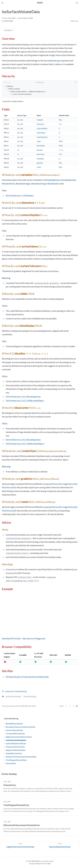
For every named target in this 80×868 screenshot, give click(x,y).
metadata (40, 120)
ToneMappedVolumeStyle (16, 760)
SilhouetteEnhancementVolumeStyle (21, 757)
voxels (39, 167)
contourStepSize (42, 129)
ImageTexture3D (70, 484)
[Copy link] (77, 706)
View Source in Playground (34, 639)
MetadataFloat (8, 184)
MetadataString (38, 184)
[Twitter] (66, 706)
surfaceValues (41, 133)
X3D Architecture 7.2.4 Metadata (20, 196)
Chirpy (37, 864)
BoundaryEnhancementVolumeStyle (21, 727)
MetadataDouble (68, 180)
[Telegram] (74, 706)
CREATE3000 (8, 21)
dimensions (40, 124)
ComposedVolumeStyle (15, 734)
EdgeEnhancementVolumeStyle (19, 737)
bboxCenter (40, 154)
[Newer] (60, 846)
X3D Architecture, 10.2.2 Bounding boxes (23, 397)
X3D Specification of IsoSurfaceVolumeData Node (27, 677)
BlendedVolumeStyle (14, 724)
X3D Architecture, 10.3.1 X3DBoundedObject (25, 401)
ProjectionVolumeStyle (15, 747)
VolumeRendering (51, 61)
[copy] (76, 82)
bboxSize (40, 150)
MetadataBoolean (52, 180)
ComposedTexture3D (52, 484)
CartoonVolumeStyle (14, 730)
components (9, 691)
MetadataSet (53, 184)
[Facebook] (70, 706)
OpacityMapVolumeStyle (16, 743)
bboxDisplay (41, 146)
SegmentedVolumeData (15, 750)
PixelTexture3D (9, 488)
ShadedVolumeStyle (14, 753)
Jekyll (49, 864)
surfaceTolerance (42, 137)
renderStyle (40, 159)
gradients (40, 163)
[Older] (20, 846)
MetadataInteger (23, 184)
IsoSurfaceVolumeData (13, 697)
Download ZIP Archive (11, 639)
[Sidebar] (3, 3)
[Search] (77, 3)
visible (39, 141)
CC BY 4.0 (23, 706)
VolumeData (11, 763)
